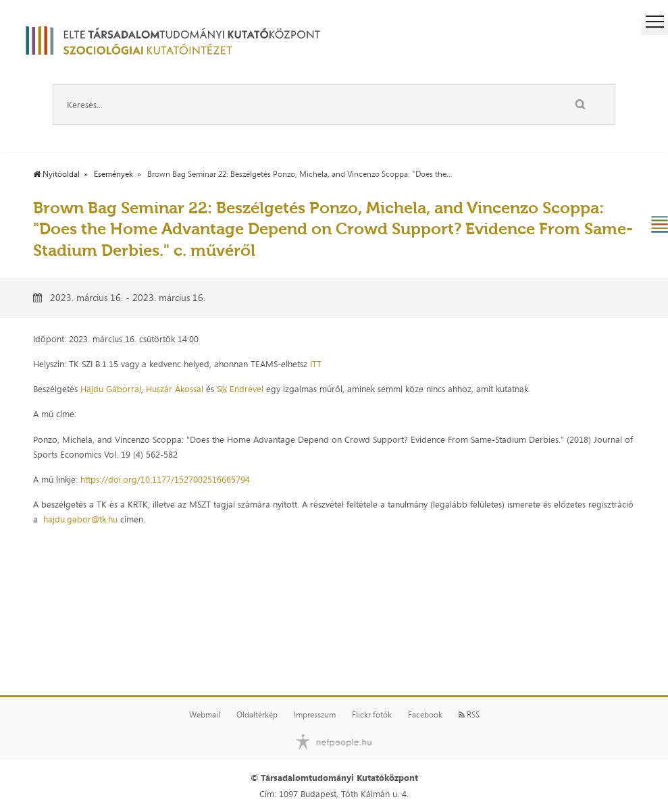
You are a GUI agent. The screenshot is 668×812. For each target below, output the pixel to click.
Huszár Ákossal (175, 389)
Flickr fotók (372, 715)
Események (113, 174)
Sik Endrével (240, 389)
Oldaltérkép (257, 715)
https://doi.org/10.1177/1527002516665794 (165, 479)
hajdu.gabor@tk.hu (80, 519)
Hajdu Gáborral (111, 389)
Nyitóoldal (56, 174)
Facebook (425, 715)
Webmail (205, 715)
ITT (316, 364)
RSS (469, 715)
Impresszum (315, 715)
